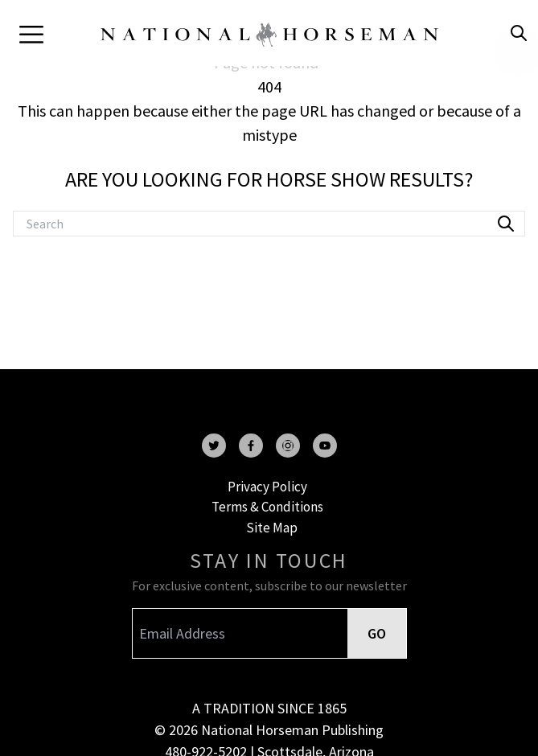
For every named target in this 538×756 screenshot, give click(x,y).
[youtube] (325, 446)
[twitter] (214, 446)
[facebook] (251, 446)
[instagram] (288, 446)
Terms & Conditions (267, 507)
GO (377, 633)
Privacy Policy (267, 487)
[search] (519, 33)
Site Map (272, 528)
